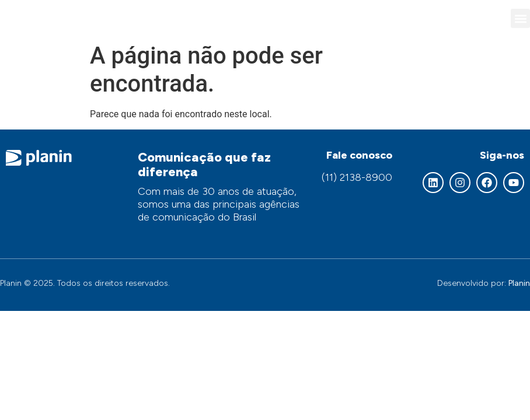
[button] (520, 18)
